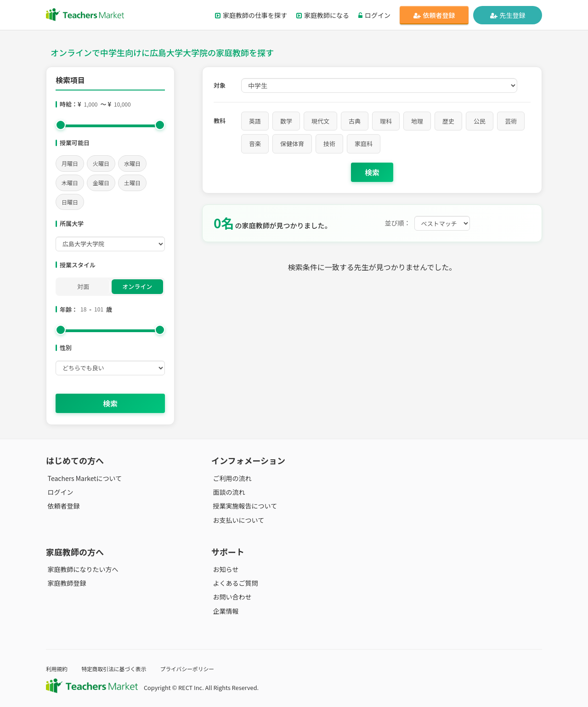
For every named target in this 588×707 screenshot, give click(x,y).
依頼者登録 (434, 15)
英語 (255, 121)
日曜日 (70, 202)
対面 (83, 286)
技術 (329, 144)
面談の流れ (227, 492)
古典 (355, 121)
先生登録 (508, 15)
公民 (480, 121)
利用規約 (58, 669)
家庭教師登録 (65, 583)
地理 (417, 121)
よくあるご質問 (234, 583)
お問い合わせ (231, 597)
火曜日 (101, 163)
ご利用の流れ (231, 478)
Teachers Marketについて (83, 478)
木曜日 (70, 183)
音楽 (255, 144)
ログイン (374, 15)
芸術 (511, 121)
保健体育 (292, 144)
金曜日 (101, 183)
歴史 (448, 121)
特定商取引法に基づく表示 (119, 669)
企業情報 (224, 611)
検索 (110, 403)
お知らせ (224, 569)
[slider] (61, 125)
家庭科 (364, 144)
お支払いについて (237, 520)
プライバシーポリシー (197, 669)
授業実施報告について (243, 506)
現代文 (320, 121)
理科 (386, 121)
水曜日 (132, 163)
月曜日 (70, 163)
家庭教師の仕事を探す (251, 15)
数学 (286, 121)
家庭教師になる (323, 15)
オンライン (137, 286)
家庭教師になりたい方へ (81, 569)
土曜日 (132, 183)
